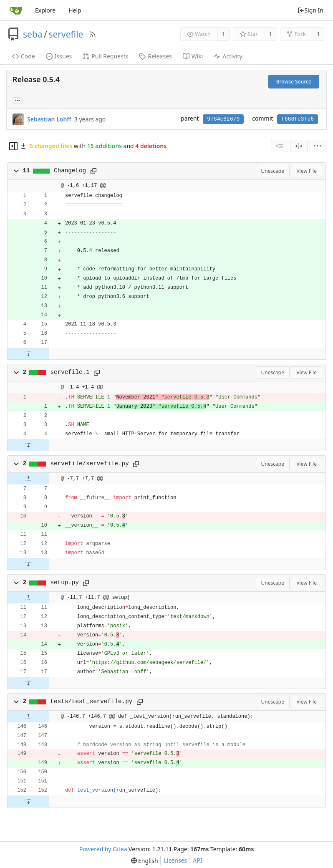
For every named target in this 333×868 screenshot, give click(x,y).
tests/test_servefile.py (92, 701)
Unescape (273, 171)
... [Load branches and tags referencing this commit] (18, 100)
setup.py (65, 583)
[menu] (318, 146)
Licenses (176, 860)
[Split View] (299, 146)
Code (24, 56)
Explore (45, 10)
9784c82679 (223, 119)
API (197, 860)
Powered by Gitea (103, 849)
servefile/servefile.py (90, 464)
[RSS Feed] (93, 34)
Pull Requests (105, 56)
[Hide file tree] (13, 146)
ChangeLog (70, 171)
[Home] (16, 10)
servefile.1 (70, 372)
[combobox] (280, 146)
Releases (155, 56)
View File (307, 171)
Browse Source (294, 82)
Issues (59, 56)
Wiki (193, 56)
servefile (66, 34)
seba (33, 34)
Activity (228, 56)
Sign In (310, 10)
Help (75, 10)
